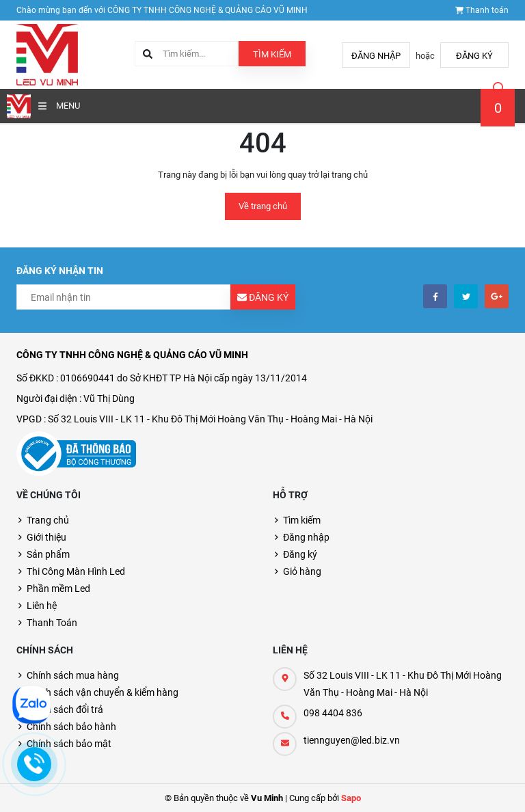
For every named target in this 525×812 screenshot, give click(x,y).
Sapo (351, 798)
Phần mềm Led (58, 588)
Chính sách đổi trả (65, 709)
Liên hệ (42, 606)
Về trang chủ (263, 206)
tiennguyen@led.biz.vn (352, 740)
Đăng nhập (376, 56)
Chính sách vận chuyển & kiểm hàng (103, 692)
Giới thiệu (46, 537)
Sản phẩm (48, 554)
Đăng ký (474, 56)
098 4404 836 (333, 713)
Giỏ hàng (302, 571)
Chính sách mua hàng (73, 675)
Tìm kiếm (272, 54)
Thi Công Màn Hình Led (76, 571)
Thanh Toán (52, 623)
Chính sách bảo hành (71, 727)
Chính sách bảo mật (69, 744)
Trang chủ (48, 520)
